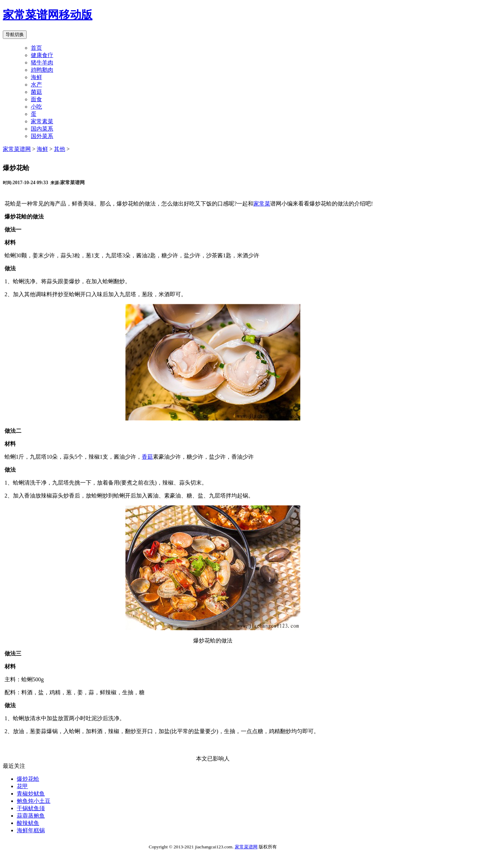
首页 (36, 48)
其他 (59, 149)
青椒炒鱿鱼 (31, 794)
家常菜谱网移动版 (48, 15)
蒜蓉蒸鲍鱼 (31, 816)
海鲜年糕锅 (31, 830)
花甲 (22, 786)
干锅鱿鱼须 (31, 808)
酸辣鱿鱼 (28, 823)
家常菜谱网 (17, 149)
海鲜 (42, 149)
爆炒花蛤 (28, 779)
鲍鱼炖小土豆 (34, 801)
